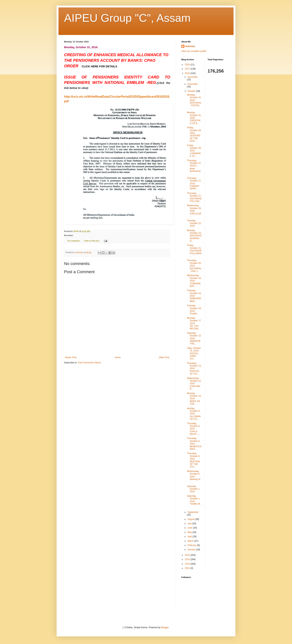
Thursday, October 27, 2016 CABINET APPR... (194, 184)
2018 (188, 65)
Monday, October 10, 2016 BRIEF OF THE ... (194, 399)
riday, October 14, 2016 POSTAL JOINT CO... (194, 354)
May (190, 532)
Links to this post (92, 241)
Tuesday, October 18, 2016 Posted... (194, 310)
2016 (188, 73)
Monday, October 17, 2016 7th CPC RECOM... (194, 323)
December (193, 77)
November (193, 84)
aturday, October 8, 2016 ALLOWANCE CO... (194, 414)
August (191, 519)
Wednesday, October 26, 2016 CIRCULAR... (194, 211)
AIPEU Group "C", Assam (127, 18)
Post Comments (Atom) (89, 363)
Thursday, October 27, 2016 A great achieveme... (194, 167)
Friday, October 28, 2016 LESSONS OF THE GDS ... (194, 134)
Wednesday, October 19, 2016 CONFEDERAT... (194, 281)
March (191, 541)
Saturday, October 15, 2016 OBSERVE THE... (194, 338)
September (193, 512)
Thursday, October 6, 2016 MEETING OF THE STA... (194, 460)
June (190, 528)
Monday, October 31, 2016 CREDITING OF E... (194, 118)
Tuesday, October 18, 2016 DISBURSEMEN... (194, 296)
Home (118, 357)
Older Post (164, 357)
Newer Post (71, 357)
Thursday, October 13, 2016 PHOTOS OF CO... (194, 369)
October (192, 91)
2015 (188, 555)
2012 (188, 568)
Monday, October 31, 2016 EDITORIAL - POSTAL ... (194, 102)
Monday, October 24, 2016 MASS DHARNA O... (194, 236)
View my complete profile (194, 51)
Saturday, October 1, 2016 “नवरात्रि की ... (194, 501)
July (190, 523)
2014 (188, 559)
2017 (188, 69)
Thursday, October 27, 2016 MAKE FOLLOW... (194, 197)
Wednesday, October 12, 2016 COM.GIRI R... (194, 384)
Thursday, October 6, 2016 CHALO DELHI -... (194, 429)
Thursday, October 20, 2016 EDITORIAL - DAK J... (194, 266)
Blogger (165, 627)
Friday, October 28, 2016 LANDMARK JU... (194, 151)
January (192, 550)
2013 (188, 564)
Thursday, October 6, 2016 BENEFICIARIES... (194, 444)
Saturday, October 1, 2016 (194, 489)
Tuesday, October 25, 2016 (194, 223)
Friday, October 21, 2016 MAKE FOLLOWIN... (194, 251)
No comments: (74, 241)
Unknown (190, 46)
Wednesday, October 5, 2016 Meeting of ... (194, 477)
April (190, 537)
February (192, 545)
